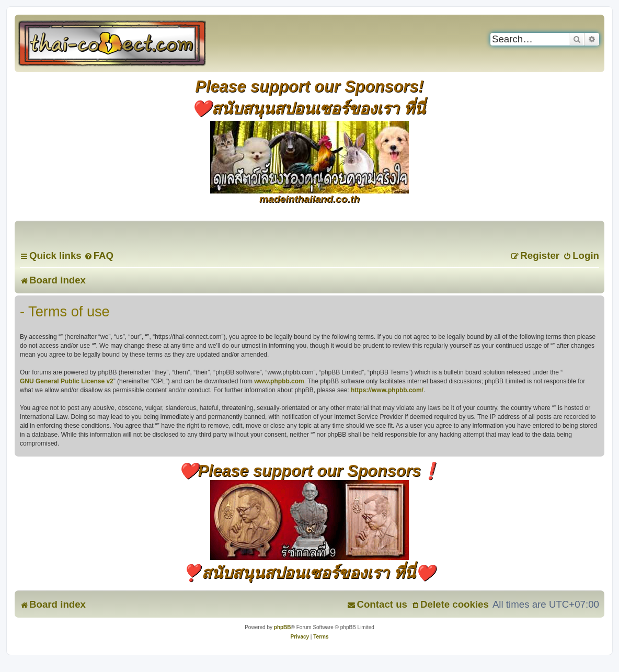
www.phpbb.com (279, 381)
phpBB (283, 627)
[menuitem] (99, 255)
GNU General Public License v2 (67, 381)
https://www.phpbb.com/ (387, 390)
